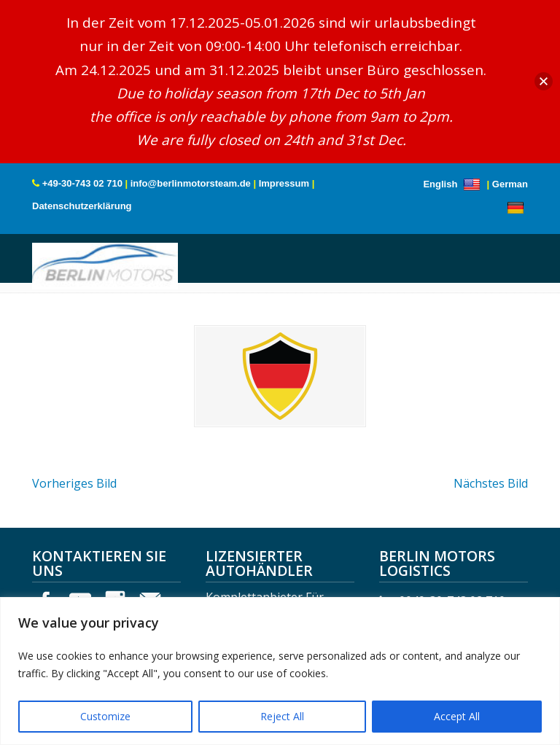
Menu (52, 274)
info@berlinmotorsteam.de (191, 183)
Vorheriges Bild (74, 483)
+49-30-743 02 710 (82, 183)
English (454, 184)
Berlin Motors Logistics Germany (105, 264)
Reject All (282, 716)
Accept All (457, 716)
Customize (105, 716)
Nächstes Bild (491, 483)
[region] (280, 671)
